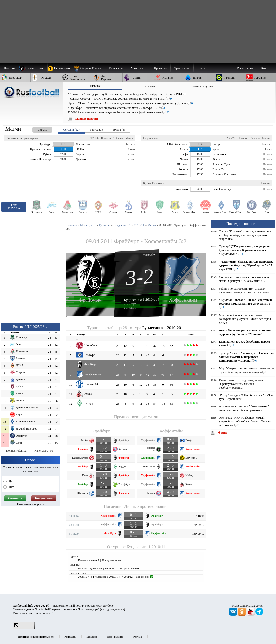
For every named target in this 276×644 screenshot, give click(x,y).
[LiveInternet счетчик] (24, 628)
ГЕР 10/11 (198, 516)
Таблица (118, 138)
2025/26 (94, 138)
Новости (106, 138)
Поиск (201, 68)
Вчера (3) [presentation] (119, 130)
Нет (11, 487)
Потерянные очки (129, 568)
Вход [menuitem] (264, 68)
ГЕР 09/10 (198, 525)
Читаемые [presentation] (149, 86)
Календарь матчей (88, 560)
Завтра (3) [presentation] (96, 130)
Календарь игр (44, 451)
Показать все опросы (30, 504)
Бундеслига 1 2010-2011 (142, 300)
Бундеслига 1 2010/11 (146, 547)
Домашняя (96, 568)
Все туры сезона (112, 560)
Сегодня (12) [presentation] (71, 130)
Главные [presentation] (95, 86)
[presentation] (37, 129)
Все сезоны (145, 577)
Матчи (129, 138)
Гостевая (110, 568)
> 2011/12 (127, 577)
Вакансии (92, 637)
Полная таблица (16, 451)
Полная (82, 568)
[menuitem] (89, 68)
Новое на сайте (115, 637)
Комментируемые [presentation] (203, 86)
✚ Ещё (222, 433)
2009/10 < (84, 577)
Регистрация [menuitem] (245, 68)
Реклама (138, 637)
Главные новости (86, 119)
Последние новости (243, 224)
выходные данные (113, 609)
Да (10, 481)
